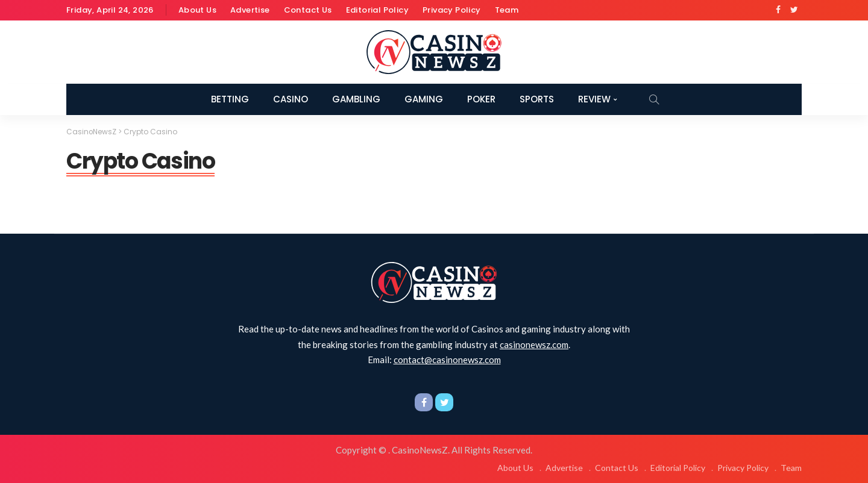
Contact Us (308, 10)
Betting (230, 99)
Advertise (250, 10)
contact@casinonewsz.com (447, 360)
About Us (197, 10)
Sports (537, 99)
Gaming (424, 99)
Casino (291, 99)
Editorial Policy (377, 10)
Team (507, 10)
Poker (481, 99)
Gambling (356, 99)
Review (594, 99)
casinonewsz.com (534, 344)
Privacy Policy (452, 10)
